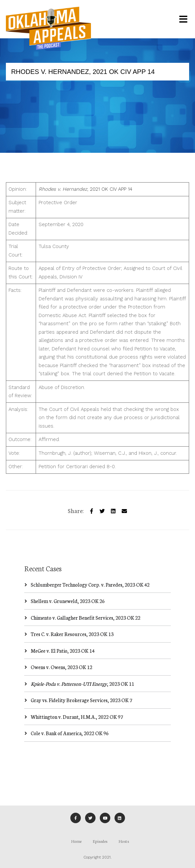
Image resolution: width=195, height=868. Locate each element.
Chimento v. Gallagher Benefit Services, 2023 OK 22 (86, 618)
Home (76, 841)
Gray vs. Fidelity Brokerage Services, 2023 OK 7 (81, 700)
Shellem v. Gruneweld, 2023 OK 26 (68, 601)
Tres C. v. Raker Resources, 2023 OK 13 (72, 634)
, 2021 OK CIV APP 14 (85, 189)
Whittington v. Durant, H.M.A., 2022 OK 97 (77, 717)
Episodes (100, 841)
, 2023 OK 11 (82, 684)
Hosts (124, 841)
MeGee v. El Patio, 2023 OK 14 (63, 651)
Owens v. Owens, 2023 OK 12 (62, 667)
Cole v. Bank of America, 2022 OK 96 (70, 733)
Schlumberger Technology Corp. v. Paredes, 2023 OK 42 (90, 585)
